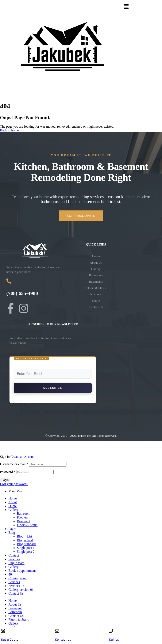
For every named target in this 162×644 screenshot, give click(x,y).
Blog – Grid (25, 540)
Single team (16, 563)
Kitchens (96, 294)
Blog (12, 533)
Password (8, 472)
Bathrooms (96, 275)
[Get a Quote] (3, 631)
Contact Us (63, 640)
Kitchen (22, 517)
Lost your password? (14, 484)
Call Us (114, 640)
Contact (14, 555)
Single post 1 (26, 548)
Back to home (9, 130)
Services (14, 559)
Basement (24, 521)
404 (11, 574)
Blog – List (24, 536)
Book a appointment (22, 571)
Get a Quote (10, 640)
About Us (96, 263)
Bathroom (24, 514)
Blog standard (26, 544)
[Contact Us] (57, 631)
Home (96, 256)
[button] (126, 7)
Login (5, 480)
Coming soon (18, 578)
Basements (96, 282)
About (13, 502)
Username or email (14, 464)
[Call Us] (111, 631)
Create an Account (23, 457)
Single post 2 (26, 552)
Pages (12, 529)
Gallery (96, 269)
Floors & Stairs (96, 288)
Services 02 (16, 586)
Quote (96, 301)
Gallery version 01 (21, 590)
